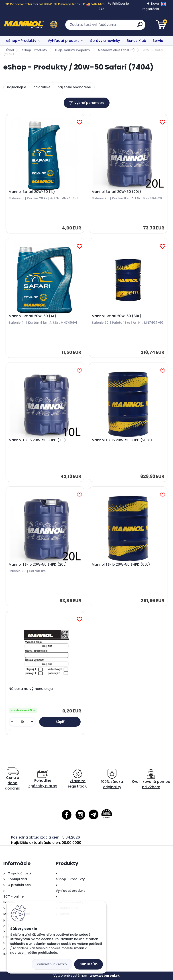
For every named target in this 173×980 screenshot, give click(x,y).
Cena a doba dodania (13, 779)
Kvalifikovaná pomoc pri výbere (151, 779)
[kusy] (22, 722)
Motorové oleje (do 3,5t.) (116, 50)
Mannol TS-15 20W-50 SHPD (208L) (122, 440)
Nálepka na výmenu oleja (31, 689)
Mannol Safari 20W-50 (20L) (116, 192)
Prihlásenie (120, 4)
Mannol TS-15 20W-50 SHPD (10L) (37, 440)
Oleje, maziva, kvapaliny (73, 50)
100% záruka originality (112, 779)
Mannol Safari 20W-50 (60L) (117, 316)
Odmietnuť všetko (52, 964)
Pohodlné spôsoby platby (43, 779)
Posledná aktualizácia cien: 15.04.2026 (46, 837)
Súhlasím (89, 964)
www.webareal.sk (105, 976)
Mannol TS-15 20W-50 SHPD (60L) (121, 565)
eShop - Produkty (21, 41)
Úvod (10, 50)
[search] (140, 26)
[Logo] (31, 25)
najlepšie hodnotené (74, 87)
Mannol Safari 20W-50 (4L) (33, 316)
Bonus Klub (136, 41)
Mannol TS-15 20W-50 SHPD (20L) (38, 565)
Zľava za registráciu (78, 779)
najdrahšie (42, 87)
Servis (158, 41)
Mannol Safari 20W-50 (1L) (32, 192)
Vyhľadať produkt (63, 41)
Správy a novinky (105, 41)
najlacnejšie (17, 87)
